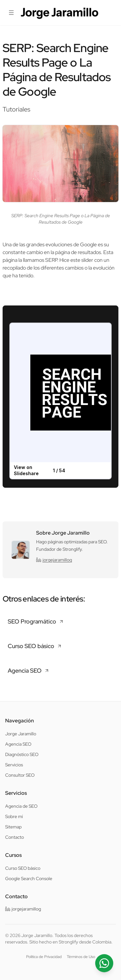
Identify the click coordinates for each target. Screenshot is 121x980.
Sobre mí (14, 816)
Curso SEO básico (23, 868)
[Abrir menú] (11, 13)
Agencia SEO (18, 744)
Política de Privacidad (44, 957)
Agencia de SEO (21, 806)
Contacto (15, 837)
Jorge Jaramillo (21, 734)
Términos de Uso (81, 957)
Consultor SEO (20, 775)
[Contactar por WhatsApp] (104, 963)
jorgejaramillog (54, 560)
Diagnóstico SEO (22, 754)
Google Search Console (29, 879)
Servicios (14, 765)
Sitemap (13, 827)
